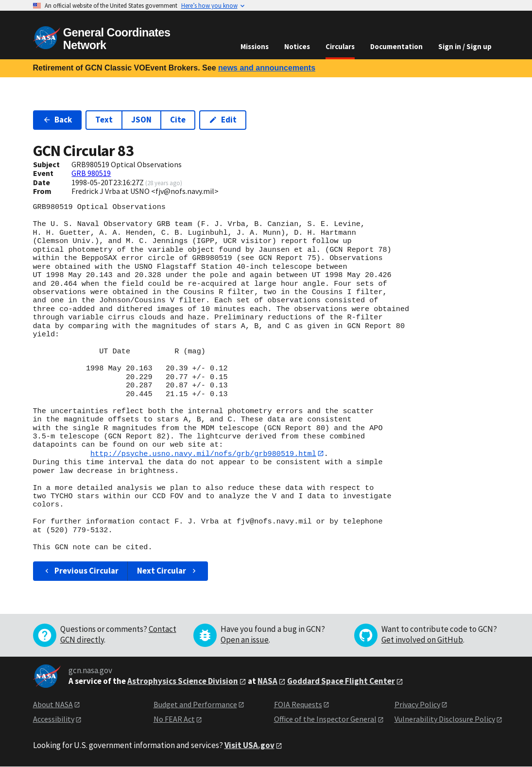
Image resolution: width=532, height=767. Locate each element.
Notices (297, 46)
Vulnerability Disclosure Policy (445, 719)
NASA (267, 681)
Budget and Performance (195, 704)
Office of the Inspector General (325, 719)
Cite (178, 120)
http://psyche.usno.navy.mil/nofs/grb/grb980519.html (203, 453)
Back (58, 120)
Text (104, 120)
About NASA (53, 704)
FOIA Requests (298, 704)
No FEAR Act (174, 719)
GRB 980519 (91, 173)
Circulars (340, 46)
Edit (223, 120)
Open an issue (245, 640)
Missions (255, 46)
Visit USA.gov (249, 745)
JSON (141, 120)
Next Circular (168, 571)
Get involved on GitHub (422, 640)
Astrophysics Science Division (183, 681)
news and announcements (267, 68)
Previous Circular (81, 571)
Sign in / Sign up (465, 46)
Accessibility (54, 719)
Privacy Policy (417, 704)
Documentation (396, 46)
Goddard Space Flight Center (341, 681)
